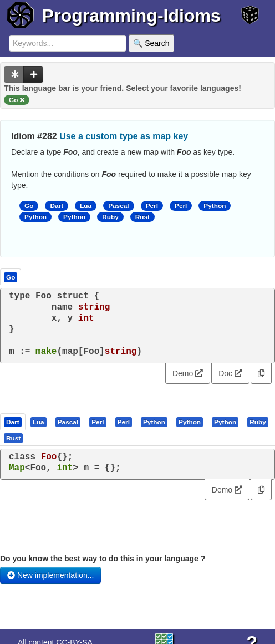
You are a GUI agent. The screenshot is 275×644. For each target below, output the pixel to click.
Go (29, 206)
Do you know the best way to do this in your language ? (103, 559)
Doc (230, 373)
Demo (188, 373)
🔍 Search (151, 43)
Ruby (110, 217)
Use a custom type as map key (124, 136)
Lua (86, 206)
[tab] (13, 422)
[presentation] (13, 422)
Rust (142, 217)
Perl (152, 206)
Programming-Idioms (131, 16)
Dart (57, 206)
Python (215, 206)
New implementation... (50, 575)
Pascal (119, 206)
